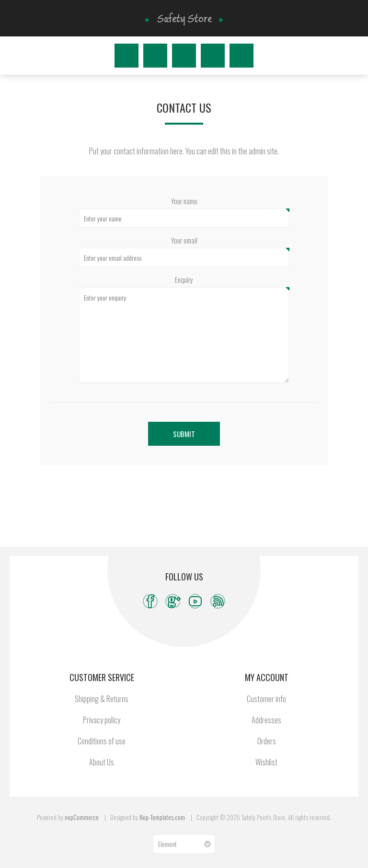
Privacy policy (102, 720)
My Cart (241, 56)
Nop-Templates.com (162, 817)
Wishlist (213, 56)
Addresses (266, 720)
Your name (184, 201)
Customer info (266, 699)
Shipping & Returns (102, 699)
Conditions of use (102, 741)
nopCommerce (82, 817)
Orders (267, 741)
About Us (102, 762)
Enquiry (184, 279)
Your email (184, 240)
